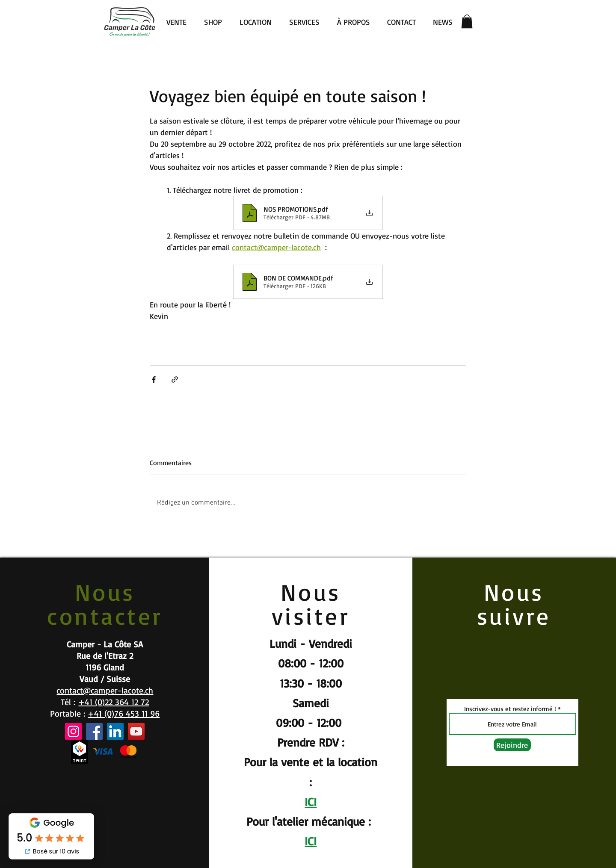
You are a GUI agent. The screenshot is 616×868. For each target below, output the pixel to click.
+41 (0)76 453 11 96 (124, 713)
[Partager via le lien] (175, 379)
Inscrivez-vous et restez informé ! (510, 709)
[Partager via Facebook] (154, 379)
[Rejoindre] (512, 745)
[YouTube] (136, 731)
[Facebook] (94, 731)
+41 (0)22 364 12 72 (114, 702)
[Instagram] (73, 731)
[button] (467, 21)
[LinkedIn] (115, 731)
